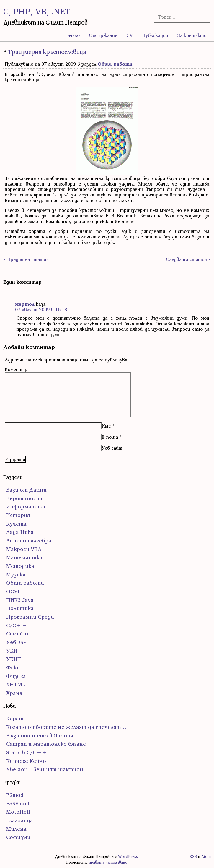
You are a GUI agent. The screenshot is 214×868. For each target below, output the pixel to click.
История (18, 515)
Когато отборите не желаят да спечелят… (66, 727)
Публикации (155, 35)
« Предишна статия (26, 259)
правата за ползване (108, 862)
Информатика (26, 507)
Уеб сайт (112, 448)
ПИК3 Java (20, 600)
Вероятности (25, 498)
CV (130, 35)
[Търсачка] (180, 17)
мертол (25, 304)
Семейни (18, 634)
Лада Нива (20, 532)
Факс (13, 668)
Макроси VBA (24, 549)
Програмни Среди (30, 617)
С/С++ (17, 625)
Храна (14, 693)
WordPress (128, 857)
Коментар (16, 369)
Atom (206, 857)
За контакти (192, 35)
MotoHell (18, 812)
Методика (20, 566)
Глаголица (20, 820)
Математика (24, 557)
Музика (16, 574)
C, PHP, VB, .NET (37, 11)
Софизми (18, 837)
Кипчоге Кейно (26, 761)
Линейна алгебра (29, 541)
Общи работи (115, 64)
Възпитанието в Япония (40, 735)
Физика (16, 676)
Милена (16, 829)
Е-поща (110, 437)
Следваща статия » (188, 259)
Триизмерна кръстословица (47, 52)
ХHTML (16, 684)
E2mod (15, 795)
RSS (193, 857)
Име (106, 426)
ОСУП (14, 591)
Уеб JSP (16, 642)
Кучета (16, 524)
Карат (15, 718)
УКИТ (14, 659)
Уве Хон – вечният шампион (45, 769)
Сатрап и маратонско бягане (46, 744)
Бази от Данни (26, 490)
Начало (72, 35)
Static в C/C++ (27, 752)
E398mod (18, 803)
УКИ (12, 651)
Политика (20, 608)
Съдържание (103, 35)
